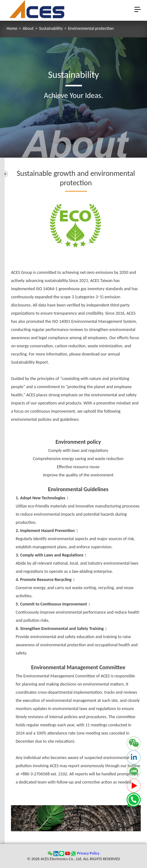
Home (12, 29)
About (28, 29)
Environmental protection (91, 29)
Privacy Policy (88, 853)
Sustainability (51, 29)
